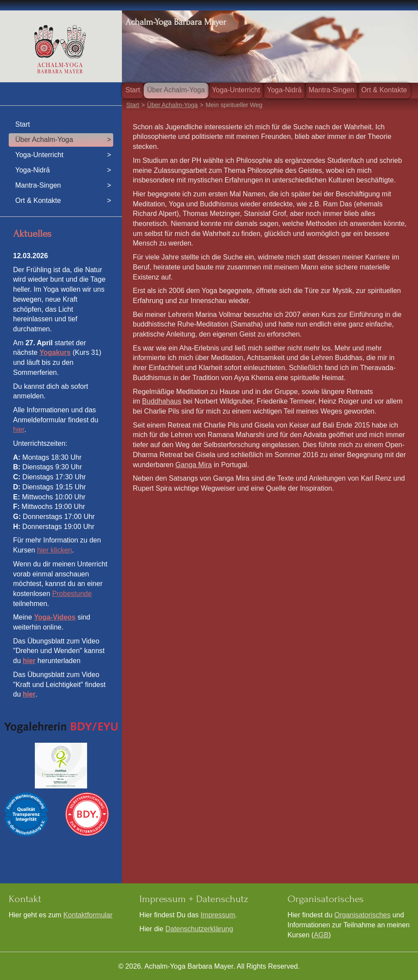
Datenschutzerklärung (199, 929)
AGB (321, 935)
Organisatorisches (362, 915)
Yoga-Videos (55, 617)
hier (19, 429)
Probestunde (72, 594)
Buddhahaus (162, 401)
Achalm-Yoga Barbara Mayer (176, 22)
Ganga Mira (194, 465)
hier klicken (54, 550)
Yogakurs (55, 352)
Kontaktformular (88, 915)
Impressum (218, 915)
